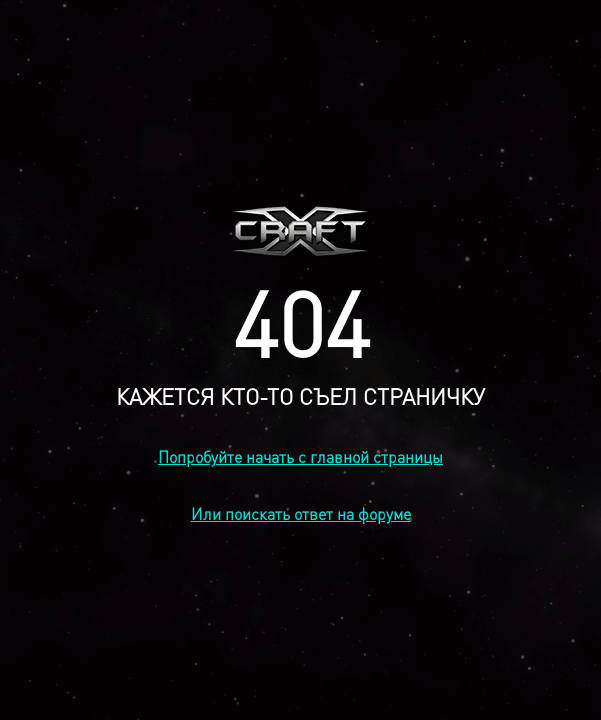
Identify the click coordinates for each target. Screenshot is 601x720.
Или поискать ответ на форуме (301, 513)
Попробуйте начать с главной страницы (300, 456)
